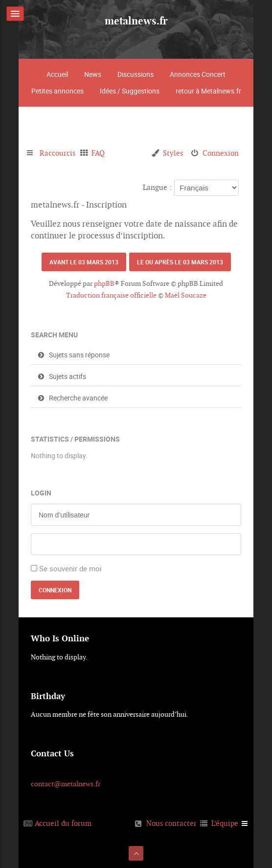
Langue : (157, 187)
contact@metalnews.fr (66, 784)
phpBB (104, 283)
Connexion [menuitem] (221, 153)
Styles (173, 153)
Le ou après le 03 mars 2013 (180, 262)
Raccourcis (57, 153)
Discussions (136, 74)
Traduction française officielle (111, 295)
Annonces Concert (198, 74)
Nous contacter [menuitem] (171, 823)
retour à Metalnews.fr (208, 91)
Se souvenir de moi (70, 568)
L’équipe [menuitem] (225, 823)
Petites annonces (57, 91)
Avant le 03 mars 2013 (84, 262)
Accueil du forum (63, 823)
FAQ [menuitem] (98, 153)
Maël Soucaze (186, 295)
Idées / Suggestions (130, 91)
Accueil (57, 74)
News (93, 74)
